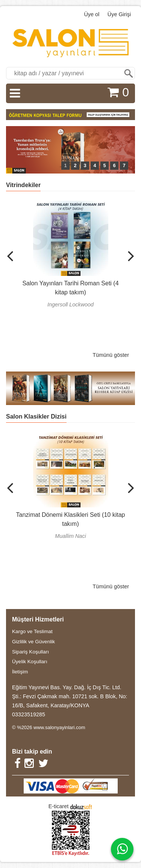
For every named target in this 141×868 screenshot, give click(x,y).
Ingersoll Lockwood (70, 305)
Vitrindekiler (23, 185)
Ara (129, 73)
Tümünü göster (111, 355)
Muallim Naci (70, 536)
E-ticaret (59, 806)
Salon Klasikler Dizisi (36, 416)
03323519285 (29, 714)
